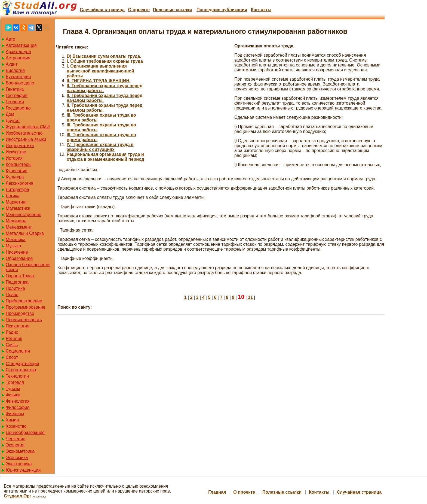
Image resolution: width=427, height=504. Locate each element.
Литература (17, 189)
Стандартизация (22, 364)
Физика (13, 395)
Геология (15, 102)
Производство (20, 313)
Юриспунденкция (23, 470)
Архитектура (18, 52)
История (14, 158)
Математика (18, 208)
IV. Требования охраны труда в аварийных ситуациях (100, 147)
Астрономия (18, 58)
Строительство (21, 370)
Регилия (14, 338)
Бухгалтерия (18, 77)
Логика (13, 196)
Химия (12, 420)
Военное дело (20, 83)
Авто (10, 39)
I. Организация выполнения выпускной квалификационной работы (100, 71)
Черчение (16, 439)
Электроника (19, 464)
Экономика (17, 458)
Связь (12, 345)
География (17, 95)
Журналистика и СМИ (28, 127)
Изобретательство (24, 133)
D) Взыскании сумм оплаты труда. (104, 56)
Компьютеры (19, 164)
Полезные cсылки (172, 10)
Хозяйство (16, 426)
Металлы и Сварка (25, 233)
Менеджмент (19, 227)
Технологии (17, 376)
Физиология (18, 401)
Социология (18, 351)
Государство (18, 108)
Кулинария (16, 171)
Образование (19, 258)
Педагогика (17, 282)
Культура (15, 177)
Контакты (261, 10)
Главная (217, 492)
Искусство (16, 152)
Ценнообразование (25, 432)
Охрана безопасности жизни (28, 267)
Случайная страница (102, 10)
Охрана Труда (20, 276)
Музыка (13, 246)
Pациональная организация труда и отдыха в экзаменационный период (105, 157)
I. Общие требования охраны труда (105, 61)
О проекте (139, 10)
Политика (15, 288)
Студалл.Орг (18, 496)
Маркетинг (16, 202)
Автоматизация (21, 45)
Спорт (12, 357)
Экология (15, 445)
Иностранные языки (26, 139)
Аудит (12, 64)
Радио (12, 332)
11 (250, 297)
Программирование (26, 307)
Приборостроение (24, 301)
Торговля (15, 382)
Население (17, 252)
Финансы (15, 414)
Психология (18, 326)
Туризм (13, 389)
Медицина (16, 221)
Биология (15, 70)
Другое (13, 121)
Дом (10, 114)
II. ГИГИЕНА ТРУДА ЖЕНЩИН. (99, 81)
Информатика (20, 146)
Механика (16, 240)
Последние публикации (222, 10)
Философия (18, 407)
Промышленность (24, 320)
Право (12, 295)
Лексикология (19, 183)
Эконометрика (20, 451)
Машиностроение (24, 215)
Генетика (15, 89)
